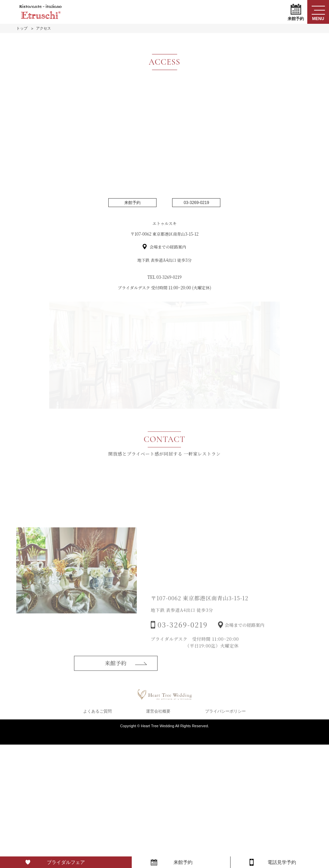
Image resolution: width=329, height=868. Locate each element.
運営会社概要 (158, 711)
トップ (22, 28)
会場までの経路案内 (168, 247)
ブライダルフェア (66, 862)
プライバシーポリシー (225, 711)
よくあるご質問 (97, 711)
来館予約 (296, 12)
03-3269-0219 (196, 203)
